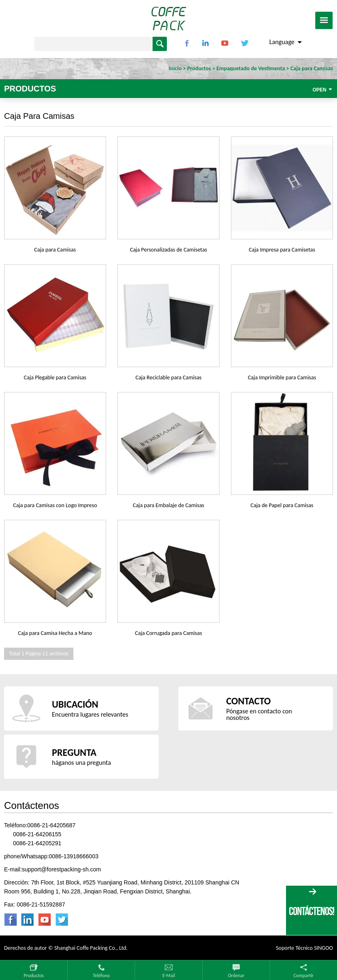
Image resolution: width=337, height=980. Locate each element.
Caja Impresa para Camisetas (282, 250)
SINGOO (324, 948)
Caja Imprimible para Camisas (282, 378)
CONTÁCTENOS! (312, 911)
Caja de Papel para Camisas (282, 505)
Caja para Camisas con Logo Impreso (55, 505)
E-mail (169, 976)
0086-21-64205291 (37, 843)
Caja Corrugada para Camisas (168, 633)
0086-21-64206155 (37, 834)
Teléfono (101, 976)
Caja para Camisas (55, 250)
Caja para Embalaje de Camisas (168, 505)
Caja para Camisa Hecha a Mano (55, 633)
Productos (34, 976)
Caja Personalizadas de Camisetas (168, 250)
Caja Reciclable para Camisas (168, 378)
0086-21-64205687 (51, 825)
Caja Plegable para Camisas (55, 378)
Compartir (303, 976)
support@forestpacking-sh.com (62, 869)
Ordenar (236, 976)
